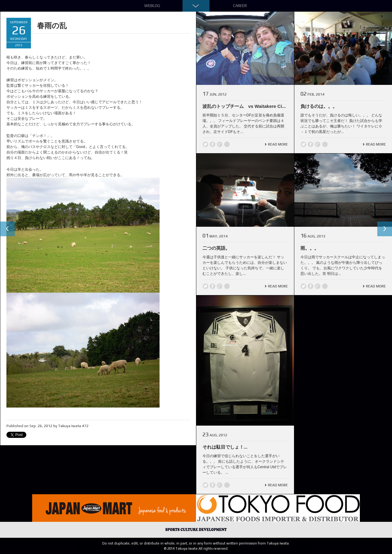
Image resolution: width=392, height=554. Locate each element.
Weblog (152, 6)
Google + (220, 144)
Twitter (205, 144)
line (227, 144)
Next (385, 229)
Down (196, 6)
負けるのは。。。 (319, 106)
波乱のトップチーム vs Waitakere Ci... (244, 106)
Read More (278, 144)
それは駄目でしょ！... (225, 447)
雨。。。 (310, 248)
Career (240, 6)
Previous (7, 229)
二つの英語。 (216, 248)
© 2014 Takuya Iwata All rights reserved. (196, 548)
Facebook (213, 144)
